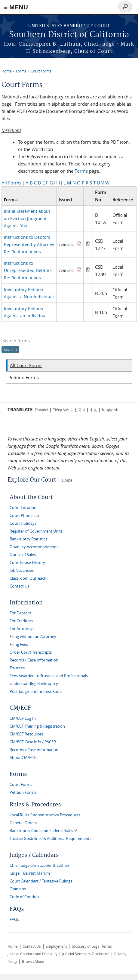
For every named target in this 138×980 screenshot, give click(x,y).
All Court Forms (26, 365)
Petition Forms (24, 377)
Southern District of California (69, 35)
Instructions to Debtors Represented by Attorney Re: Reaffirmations (29, 244)
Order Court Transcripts (31, 652)
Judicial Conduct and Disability (32, 954)
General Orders (23, 823)
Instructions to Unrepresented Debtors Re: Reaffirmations (28, 270)
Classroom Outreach (28, 578)
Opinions (18, 889)
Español (41, 410)
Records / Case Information (34, 660)
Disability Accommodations (34, 547)
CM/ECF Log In (23, 718)
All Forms (11, 183)
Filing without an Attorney (33, 637)
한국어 (80, 410)
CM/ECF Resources (26, 734)
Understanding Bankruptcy (34, 684)
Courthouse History (27, 563)
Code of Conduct (25, 897)
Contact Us (19, 586)
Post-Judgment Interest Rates (36, 692)
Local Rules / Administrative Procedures (45, 815)
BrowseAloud (33, 961)
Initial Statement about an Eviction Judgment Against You (27, 218)
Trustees (17, 668)
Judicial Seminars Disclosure (86, 954)
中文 (94, 410)
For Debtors (20, 613)
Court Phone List (25, 516)
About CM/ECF (23, 758)
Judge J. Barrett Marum (30, 873)
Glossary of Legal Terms (92, 946)
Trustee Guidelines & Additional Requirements (51, 839)
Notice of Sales (23, 555)
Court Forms (41, 71)
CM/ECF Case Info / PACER (33, 742)
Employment (56, 946)
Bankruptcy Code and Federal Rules (43, 831)
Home (7, 71)
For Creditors (21, 621)
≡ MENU (16, 7)
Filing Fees (19, 644)
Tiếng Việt (61, 410)
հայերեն (110, 410)
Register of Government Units (36, 531)
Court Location (23, 508)
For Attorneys (22, 629)
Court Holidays (23, 523)
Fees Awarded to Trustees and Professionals (49, 676)
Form (11, 200)
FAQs (14, 919)
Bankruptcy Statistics (28, 539)
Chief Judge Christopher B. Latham (40, 865)
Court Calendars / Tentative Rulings (41, 881)
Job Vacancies (22, 570)
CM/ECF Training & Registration (37, 726)
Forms (21, 71)
